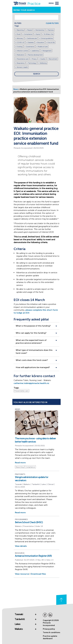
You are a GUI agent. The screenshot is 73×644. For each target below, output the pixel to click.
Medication (21, 55)
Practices (51, 30)
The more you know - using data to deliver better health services (35, 440)
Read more (20, 463)
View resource (22, 574)
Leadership (35, 51)
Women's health (22, 67)
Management (47, 51)
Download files (38, 574)
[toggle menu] (54, 3)
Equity (38, 34)
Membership (40, 30)
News (16, 89)
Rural (19, 34)
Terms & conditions (51, 632)
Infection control (22, 51)
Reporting (20, 30)
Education (41, 42)
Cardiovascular (32, 38)
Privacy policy (49, 629)
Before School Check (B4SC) (29, 522)
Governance (30, 47)
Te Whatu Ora (48, 34)
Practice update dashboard (50, 637)
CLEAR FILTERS (52, 23)
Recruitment (53, 59)
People (30, 30)
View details (21, 546)
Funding (20, 47)
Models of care (43, 47)
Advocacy (20, 38)
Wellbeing (43, 63)
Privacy (34, 59)
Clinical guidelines (47, 38)
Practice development (35, 55)
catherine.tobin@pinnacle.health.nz (31, 383)
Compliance (28, 34)
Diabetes (31, 42)
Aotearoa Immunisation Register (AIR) (33, 556)
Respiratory (21, 63)
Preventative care (23, 59)
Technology (32, 63)
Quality (43, 59)
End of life (51, 42)
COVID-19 (20, 42)
